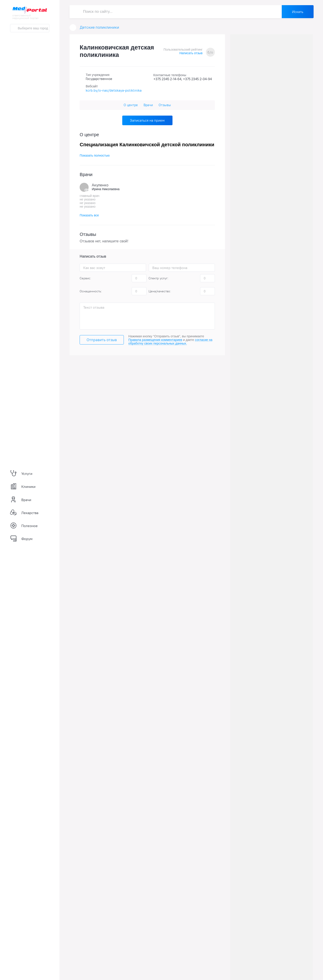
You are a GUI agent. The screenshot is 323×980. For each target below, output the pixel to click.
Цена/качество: (160, 291)
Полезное (24, 526)
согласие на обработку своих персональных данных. (170, 342)
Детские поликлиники (99, 27)
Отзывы (165, 105)
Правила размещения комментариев (155, 340)
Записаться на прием (147, 120)
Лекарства (24, 513)
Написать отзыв (191, 53)
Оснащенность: (91, 291)
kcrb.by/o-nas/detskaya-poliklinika (114, 90)
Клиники (23, 487)
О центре (131, 105)
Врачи (21, 500)
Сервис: (85, 278)
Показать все (89, 215)
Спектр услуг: (158, 278)
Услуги (21, 474)
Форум (21, 539)
